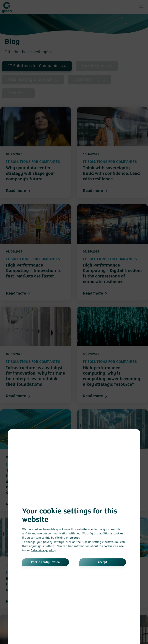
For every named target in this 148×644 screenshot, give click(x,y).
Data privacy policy (43, 551)
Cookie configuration (45, 562)
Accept (103, 562)
